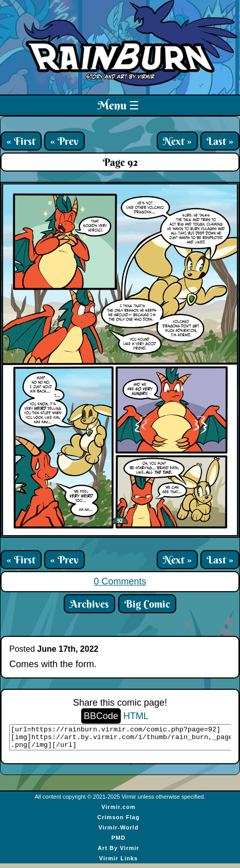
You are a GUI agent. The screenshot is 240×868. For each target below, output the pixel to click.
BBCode (101, 716)
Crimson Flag (118, 822)
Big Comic (147, 604)
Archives (89, 604)
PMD (118, 842)
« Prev (64, 141)
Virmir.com (118, 812)
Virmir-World (118, 832)
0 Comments (120, 581)
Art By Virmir (118, 853)
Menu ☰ (118, 105)
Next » (177, 141)
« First (21, 141)
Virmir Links (118, 863)
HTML (136, 716)
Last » (220, 141)
